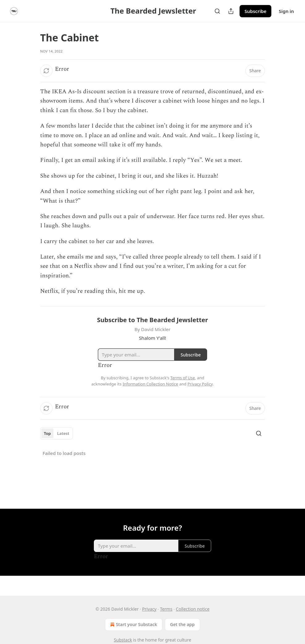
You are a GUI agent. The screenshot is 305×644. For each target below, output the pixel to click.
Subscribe (255, 11)
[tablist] (56, 433)
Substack (123, 640)
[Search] (217, 11)
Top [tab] (47, 433)
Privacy (149, 609)
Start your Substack (133, 625)
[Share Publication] (231, 11)
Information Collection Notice (150, 384)
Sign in (286, 11)
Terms (166, 609)
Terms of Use (183, 378)
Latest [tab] (63, 433)
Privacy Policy (200, 384)
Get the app (182, 624)
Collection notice (193, 609)
